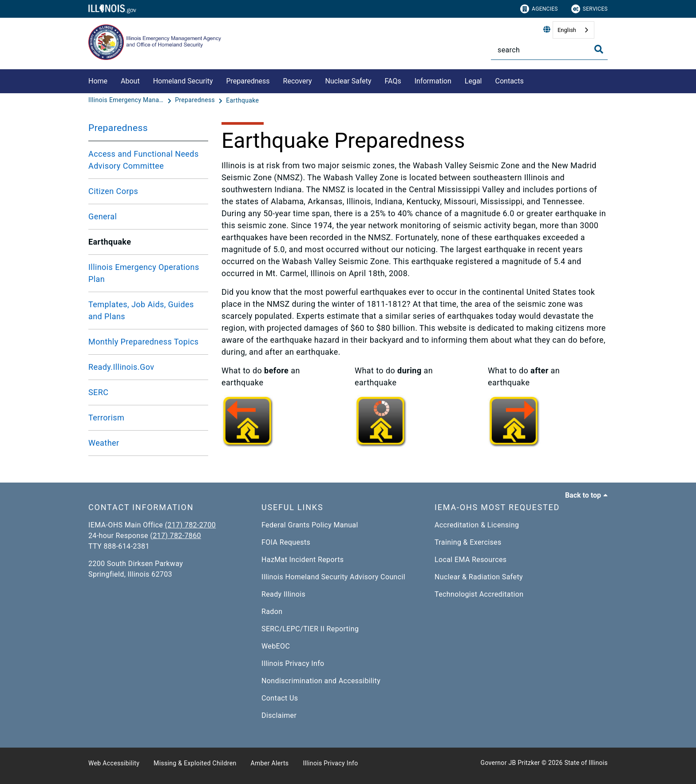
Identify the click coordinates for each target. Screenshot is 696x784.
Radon (272, 612)
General (103, 216)
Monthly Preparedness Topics (144, 342)
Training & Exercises (468, 542)
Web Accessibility (114, 763)
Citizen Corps (113, 191)
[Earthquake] (242, 100)
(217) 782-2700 (191, 525)
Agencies (539, 9)
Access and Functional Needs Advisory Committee (144, 160)
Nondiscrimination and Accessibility (321, 681)
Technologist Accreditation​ (479, 594)
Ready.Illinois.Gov (121, 367)
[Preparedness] (196, 100)
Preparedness (248, 81)
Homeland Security (183, 81)
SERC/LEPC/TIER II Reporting (310, 629)
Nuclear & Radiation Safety (479, 577)
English (567, 30)
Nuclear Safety (348, 81)
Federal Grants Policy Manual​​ (310, 525)
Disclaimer (279, 715)
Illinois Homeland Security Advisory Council (333, 577)
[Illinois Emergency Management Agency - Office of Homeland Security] (127, 100)
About (130, 81)
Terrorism (106, 418)
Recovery (298, 81)
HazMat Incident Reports (303, 560)
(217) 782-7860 (176, 536)
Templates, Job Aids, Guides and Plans (141, 310)
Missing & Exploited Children (195, 763)
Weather (104, 443)
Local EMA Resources (471, 560)
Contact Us (280, 698)
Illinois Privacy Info (293, 663)
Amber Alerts (270, 763)
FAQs (393, 81)
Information (433, 81)
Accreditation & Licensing (477, 525)
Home (98, 81)
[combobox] (573, 30)
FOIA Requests (286, 542)
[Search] (549, 50)
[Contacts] (530, 80)
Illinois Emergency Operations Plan (144, 273)
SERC (98, 392)
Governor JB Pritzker (510, 763)
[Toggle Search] (599, 49)
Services (589, 9)
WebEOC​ (276, 646)
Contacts (510, 81)
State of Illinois (586, 763)
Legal (473, 81)
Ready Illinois (283, 594)
